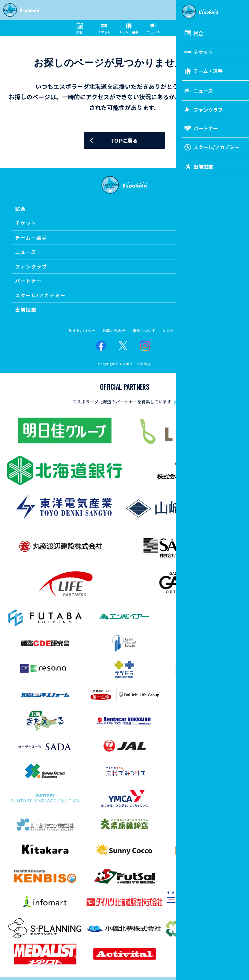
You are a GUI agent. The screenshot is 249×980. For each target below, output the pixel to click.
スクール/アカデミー (40, 295)
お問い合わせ (114, 331)
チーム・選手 (31, 238)
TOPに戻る (124, 140)
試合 (20, 209)
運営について (144, 331)
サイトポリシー (82, 331)
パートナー (28, 281)
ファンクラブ (31, 266)
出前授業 (26, 310)
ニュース (25, 252)
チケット (26, 223)
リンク (168, 331)
